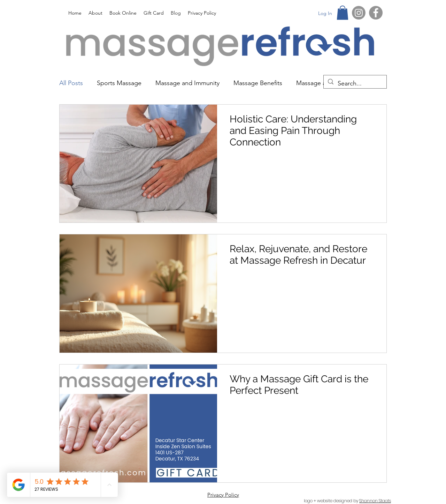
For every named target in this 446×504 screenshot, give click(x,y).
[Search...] (355, 84)
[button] (343, 13)
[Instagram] (359, 13)
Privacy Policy (223, 495)
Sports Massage (119, 83)
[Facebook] (376, 13)
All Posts (71, 83)
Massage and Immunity (187, 83)
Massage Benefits (258, 83)
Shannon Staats (375, 501)
